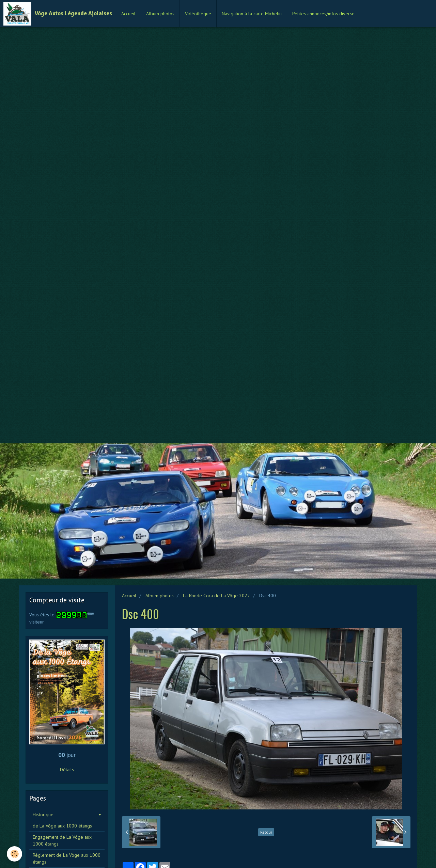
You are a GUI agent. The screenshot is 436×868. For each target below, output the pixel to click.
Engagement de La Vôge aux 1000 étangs (62, 840)
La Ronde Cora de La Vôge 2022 (216, 596)
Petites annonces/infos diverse (323, 14)
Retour (266, 832)
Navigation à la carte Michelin (252, 14)
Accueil (128, 14)
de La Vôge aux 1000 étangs (62, 826)
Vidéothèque (198, 14)
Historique (43, 815)
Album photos (160, 14)
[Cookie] (14, 854)
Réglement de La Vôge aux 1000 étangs (67, 858)
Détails (67, 770)
